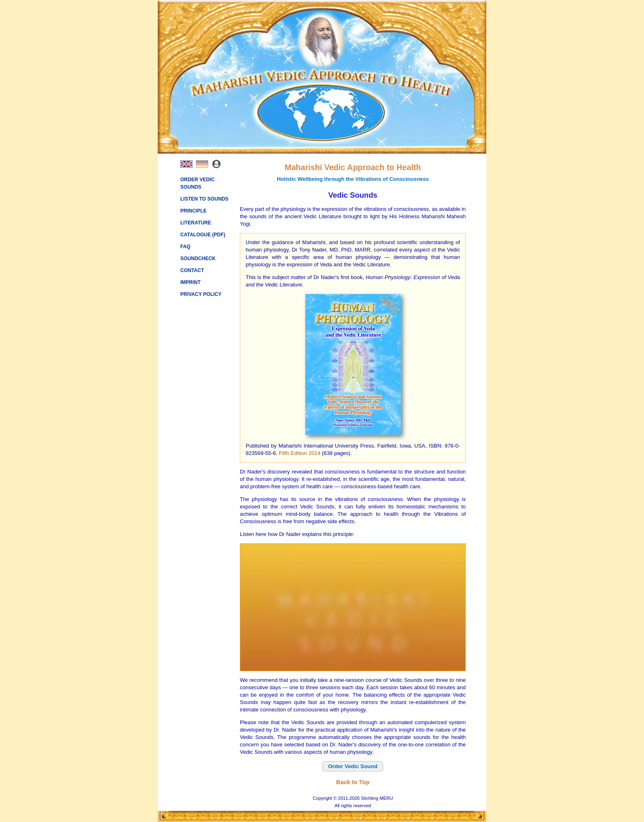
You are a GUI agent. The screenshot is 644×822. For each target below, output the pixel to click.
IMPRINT (190, 282)
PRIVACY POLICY (201, 294)
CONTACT (192, 270)
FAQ (185, 247)
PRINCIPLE (193, 211)
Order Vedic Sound (353, 766)
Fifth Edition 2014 (300, 453)
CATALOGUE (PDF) (203, 235)
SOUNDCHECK (198, 259)
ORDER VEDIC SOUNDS (197, 183)
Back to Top (353, 782)
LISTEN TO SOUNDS (204, 199)
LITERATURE (196, 223)
